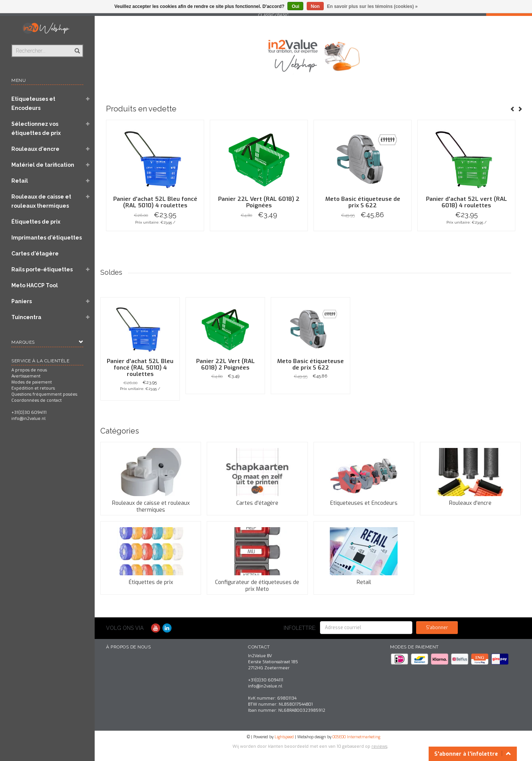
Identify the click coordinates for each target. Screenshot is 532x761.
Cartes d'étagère (35, 254)
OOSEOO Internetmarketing (356, 737)
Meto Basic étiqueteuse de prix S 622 (363, 202)
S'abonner (437, 628)
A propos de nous (29, 370)
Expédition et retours (33, 388)
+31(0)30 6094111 (29, 413)
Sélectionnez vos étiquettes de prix (36, 128)
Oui (295, 6)
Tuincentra (26, 317)
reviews (379, 746)
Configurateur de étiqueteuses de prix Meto (257, 586)
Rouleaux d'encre (35, 149)
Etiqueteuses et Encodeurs (33, 103)
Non (315, 6)
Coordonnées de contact (37, 400)
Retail (20, 181)
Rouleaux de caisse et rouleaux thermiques (41, 201)
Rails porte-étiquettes (42, 269)
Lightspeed (284, 737)
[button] (87, 100)
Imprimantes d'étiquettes (47, 238)
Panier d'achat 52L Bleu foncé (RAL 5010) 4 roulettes (155, 202)
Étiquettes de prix (36, 222)
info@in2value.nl (28, 419)
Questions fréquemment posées (44, 394)
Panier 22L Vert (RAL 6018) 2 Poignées (259, 202)
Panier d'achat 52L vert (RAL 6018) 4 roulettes (466, 202)
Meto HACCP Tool (35, 285)
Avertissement (26, 376)
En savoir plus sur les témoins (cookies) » (372, 6)
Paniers (22, 301)
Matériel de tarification (43, 165)
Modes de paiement (32, 382)
